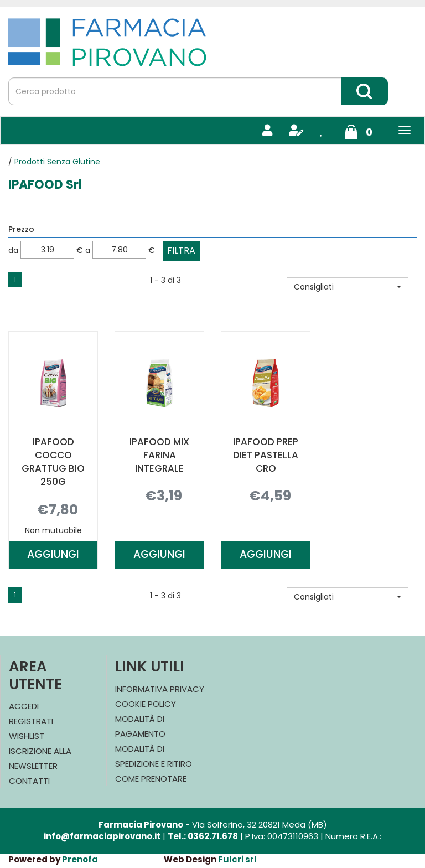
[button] (348, 287)
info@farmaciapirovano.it (102, 836)
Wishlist (27, 736)
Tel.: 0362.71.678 (203, 836)
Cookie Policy (146, 704)
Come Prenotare (151, 779)
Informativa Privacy (160, 689)
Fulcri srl (237, 859)
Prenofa (80, 859)
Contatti (29, 781)
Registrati (31, 721)
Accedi (24, 706)
